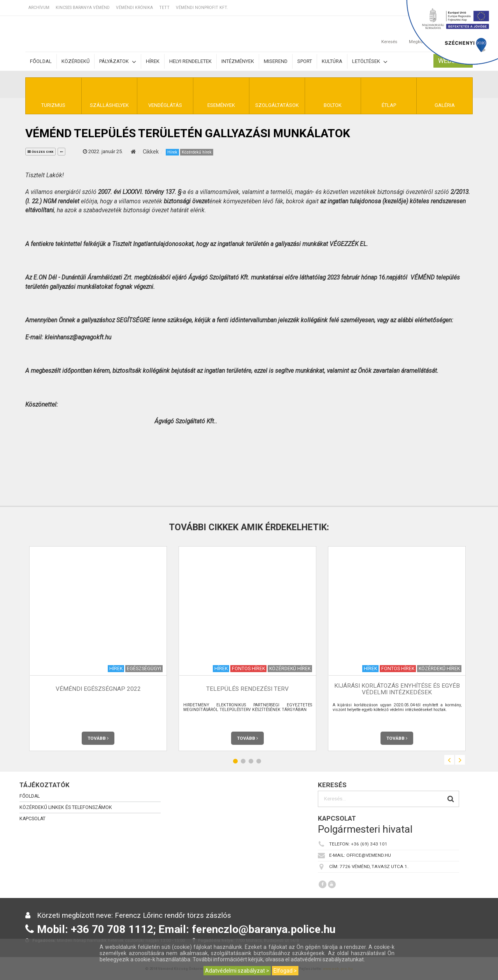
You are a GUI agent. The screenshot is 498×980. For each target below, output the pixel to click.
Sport (305, 61)
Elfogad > (285, 971)
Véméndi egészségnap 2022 (98, 689)
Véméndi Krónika (134, 8)
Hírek (153, 61)
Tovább (98, 738)
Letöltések (370, 62)
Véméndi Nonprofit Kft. (202, 8)
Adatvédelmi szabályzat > (237, 971)
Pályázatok (118, 62)
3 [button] (251, 761)
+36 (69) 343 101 (369, 844)
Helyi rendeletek (190, 61)
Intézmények (238, 61)
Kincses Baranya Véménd (83, 8)
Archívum (39, 8)
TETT (164, 8)
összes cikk (40, 152)
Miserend (276, 61)
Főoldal (41, 61)
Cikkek (151, 152)
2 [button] (243, 761)
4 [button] (259, 761)
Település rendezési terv (247, 689)
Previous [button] (449, 760)
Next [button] (460, 760)
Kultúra (332, 61)
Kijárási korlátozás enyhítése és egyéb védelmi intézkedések (397, 689)
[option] (98, 649)
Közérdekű (75, 61)
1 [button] (235, 761)
